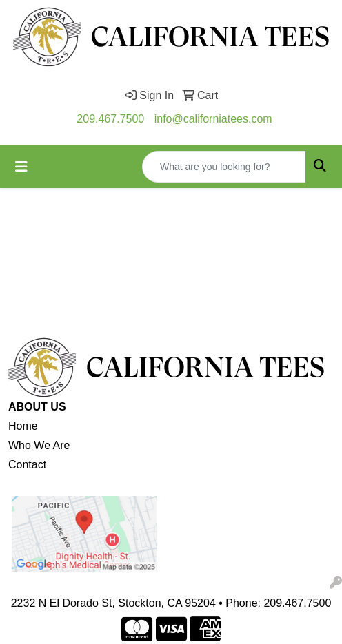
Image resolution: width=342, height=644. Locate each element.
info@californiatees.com (213, 119)
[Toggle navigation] (21, 167)
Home (23, 426)
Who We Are (39, 445)
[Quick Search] (224, 167)
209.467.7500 (110, 119)
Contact (27, 465)
